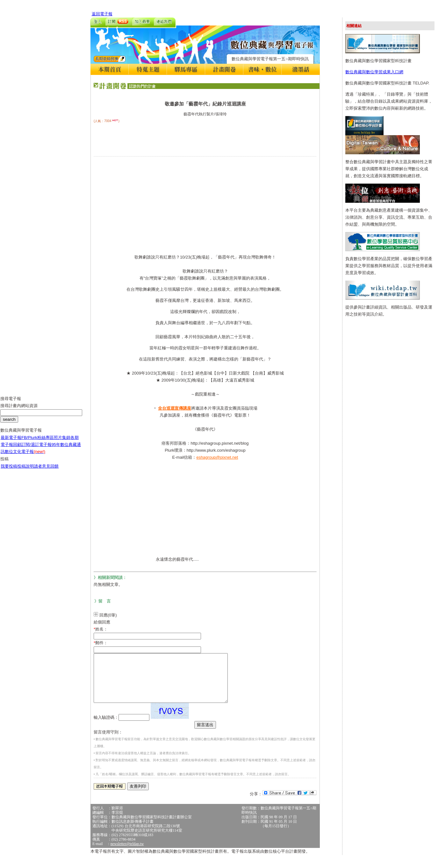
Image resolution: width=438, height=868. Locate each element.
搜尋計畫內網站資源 (19, 410)
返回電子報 (102, 14)
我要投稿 (9, 471)
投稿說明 (25, 471)
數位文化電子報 (25, 456)
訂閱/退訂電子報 (36, 449)
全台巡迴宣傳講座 (175, 408)
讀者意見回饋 (46, 471)
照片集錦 (62, 442)
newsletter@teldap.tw (127, 853)
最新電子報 (11, 442)
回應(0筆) (108, 615)
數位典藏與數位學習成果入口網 (374, 72)
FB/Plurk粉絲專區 (38, 442)
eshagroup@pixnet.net (217, 457)
